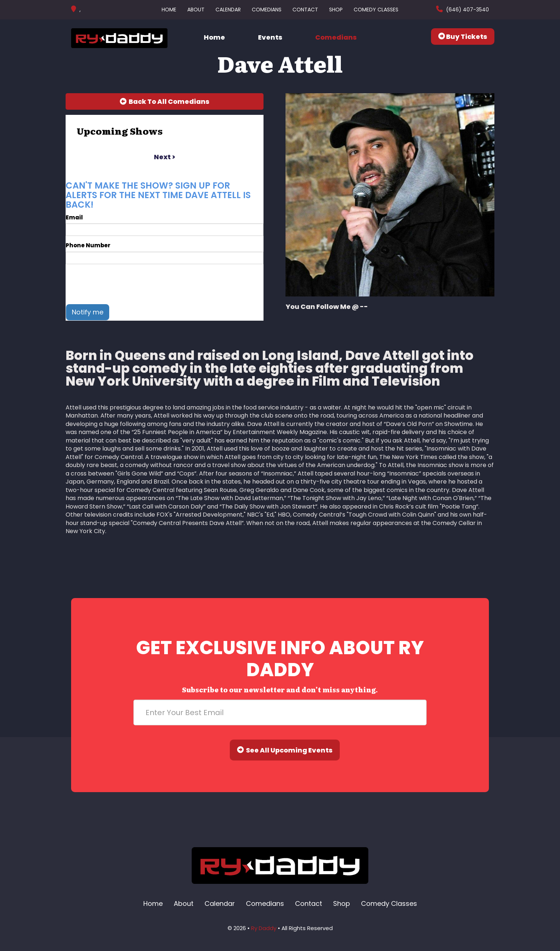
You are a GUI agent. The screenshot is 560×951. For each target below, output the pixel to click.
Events (270, 37)
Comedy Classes (376, 10)
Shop (336, 10)
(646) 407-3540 (467, 10)
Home (169, 10)
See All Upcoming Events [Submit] (285, 750)
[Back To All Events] (165, 102)
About (196, 10)
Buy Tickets (463, 37)
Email (74, 217)
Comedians (267, 10)
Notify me (88, 312)
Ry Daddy (264, 928)
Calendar (228, 10)
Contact (305, 10)
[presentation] (121, 284)
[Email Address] (280, 713)
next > (165, 157)
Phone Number (88, 245)
